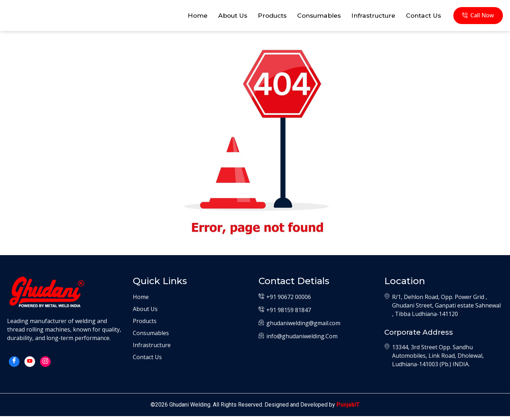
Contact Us (422, 17)
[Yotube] (30, 366)
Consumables (312, 17)
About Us (222, 17)
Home (186, 17)
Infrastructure (369, 17)
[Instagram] (45, 366)
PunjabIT (348, 409)
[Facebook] (14, 366)
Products (263, 17)
